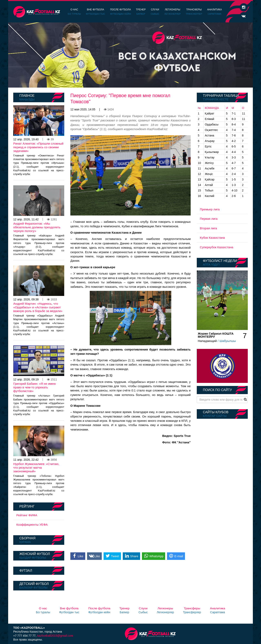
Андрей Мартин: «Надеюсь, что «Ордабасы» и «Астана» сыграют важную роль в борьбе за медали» (38, 307)
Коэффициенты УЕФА (32, 525)
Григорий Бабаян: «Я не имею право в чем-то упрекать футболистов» (35, 387)
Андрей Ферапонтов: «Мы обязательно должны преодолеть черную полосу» (37, 227)
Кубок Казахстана (212, 238)
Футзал (26, 571)
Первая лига (209, 219)
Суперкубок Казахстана (217, 247)
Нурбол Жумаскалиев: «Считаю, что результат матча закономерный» (36, 468)
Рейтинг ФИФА (27, 515)
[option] (130, 55)
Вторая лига (208, 228)
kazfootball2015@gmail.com (55, 636)
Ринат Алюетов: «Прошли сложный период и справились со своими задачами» (38, 147)
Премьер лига (210, 209)
